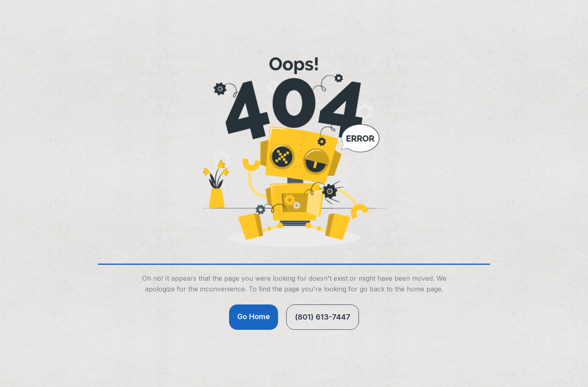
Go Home (254, 317)
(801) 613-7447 (323, 317)
